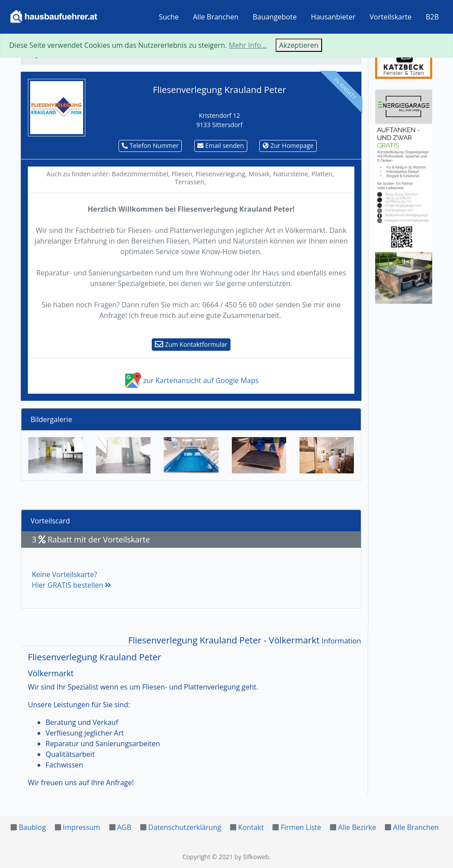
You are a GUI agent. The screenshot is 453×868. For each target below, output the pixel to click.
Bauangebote (275, 17)
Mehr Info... (248, 45)
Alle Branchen (216, 17)
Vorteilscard (50, 521)
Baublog (32, 827)
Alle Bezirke (357, 827)
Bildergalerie (51, 419)
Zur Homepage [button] (288, 145)
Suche (169, 17)
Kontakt (251, 827)
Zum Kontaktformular (191, 344)
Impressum (81, 827)
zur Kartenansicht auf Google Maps (191, 380)
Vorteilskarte (391, 17)
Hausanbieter (333, 17)
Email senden (221, 145)
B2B (432, 17)
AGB (124, 827)
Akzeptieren (299, 45)
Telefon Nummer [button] (150, 145)
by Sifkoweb (252, 857)
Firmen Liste (301, 827)
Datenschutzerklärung (185, 827)
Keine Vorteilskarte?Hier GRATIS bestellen (71, 580)
